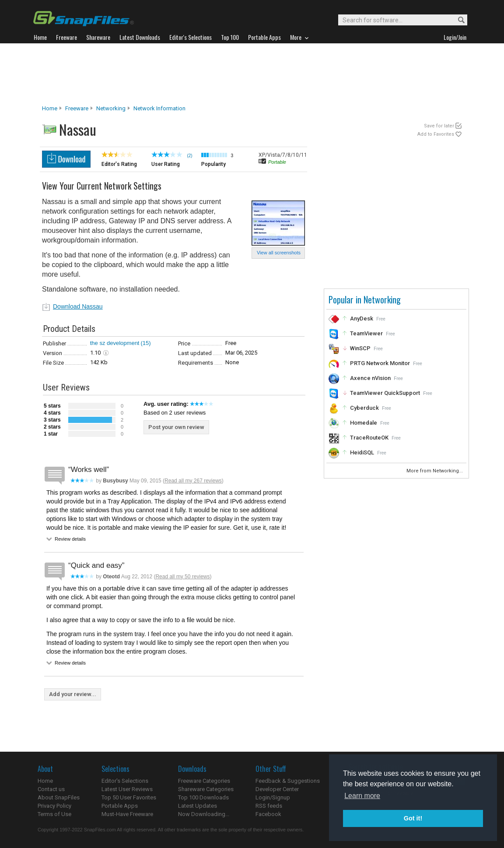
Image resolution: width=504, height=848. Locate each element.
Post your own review (176, 427)
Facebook (268, 814)
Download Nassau (78, 306)
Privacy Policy (54, 806)
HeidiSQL (362, 452)
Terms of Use (54, 814)
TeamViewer (366, 333)
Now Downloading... (204, 814)
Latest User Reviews (127, 789)
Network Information (159, 108)
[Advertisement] (252, 74)
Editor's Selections (125, 781)
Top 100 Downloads (203, 797)
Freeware (77, 108)
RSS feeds (269, 806)
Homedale (364, 423)
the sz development (115, 343)
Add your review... (73, 694)
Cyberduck (364, 408)
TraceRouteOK (369, 438)
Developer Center (277, 789)
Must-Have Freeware (127, 814)
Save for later (439, 126)
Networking (111, 108)
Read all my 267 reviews (193, 481)
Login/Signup (273, 797)
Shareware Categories (206, 789)
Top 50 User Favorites (129, 797)
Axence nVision (370, 378)
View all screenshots (279, 253)
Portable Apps (120, 806)
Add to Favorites (436, 134)
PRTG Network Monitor (380, 363)
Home (50, 108)
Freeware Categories (204, 781)
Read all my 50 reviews (182, 577)
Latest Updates (198, 806)
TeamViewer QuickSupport (385, 393)
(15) (145, 343)
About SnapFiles (59, 797)
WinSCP (360, 348)
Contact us (51, 789)
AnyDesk (362, 318)
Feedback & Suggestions (288, 781)
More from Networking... (435, 471)
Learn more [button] (362, 796)
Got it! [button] (413, 818)
